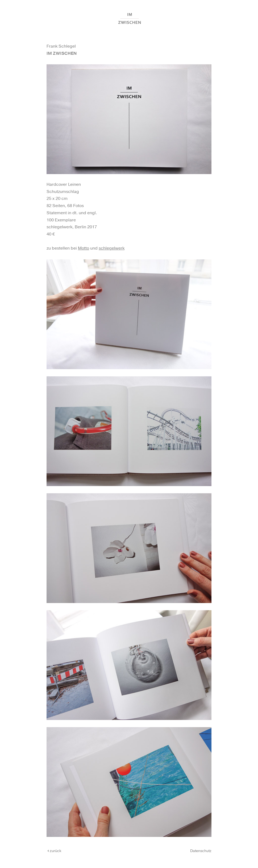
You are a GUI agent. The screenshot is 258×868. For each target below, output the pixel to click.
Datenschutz (201, 851)
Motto (84, 248)
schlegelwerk (112, 248)
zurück (54, 851)
